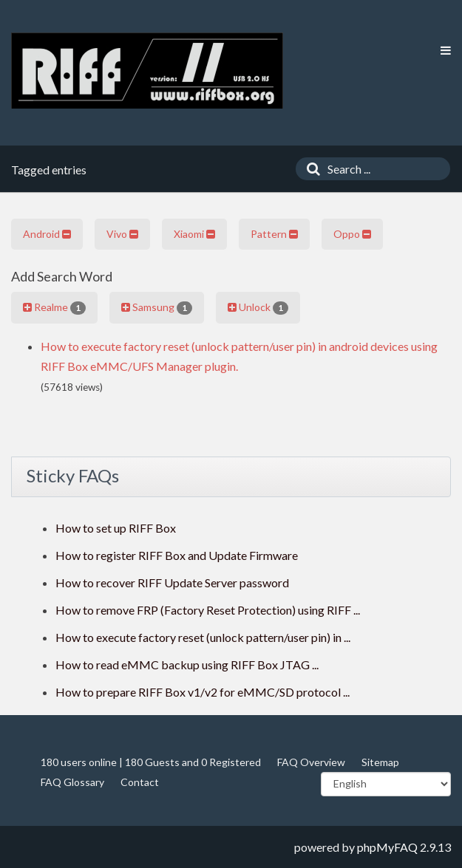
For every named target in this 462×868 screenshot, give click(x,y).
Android (47, 234)
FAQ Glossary (72, 782)
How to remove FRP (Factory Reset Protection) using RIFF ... (208, 610)
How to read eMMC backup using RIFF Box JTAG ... (187, 664)
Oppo (352, 234)
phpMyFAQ (387, 847)
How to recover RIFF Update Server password (172, 582)
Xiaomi (194, 234)
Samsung (157, 307)
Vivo (122, 234)
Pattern (274, 234)
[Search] (310, 169)
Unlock (258, 307)
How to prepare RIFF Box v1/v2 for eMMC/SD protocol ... (203, 692)
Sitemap (380, 762)
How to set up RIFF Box (116, 528)
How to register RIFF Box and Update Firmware (177, 555)
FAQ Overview (311, 762)
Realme (54, 307)
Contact (140, 782)
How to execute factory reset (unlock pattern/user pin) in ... (203, 637)
